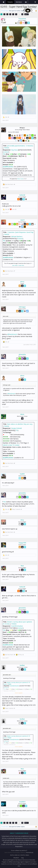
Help (22, 858)
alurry (22, 282)
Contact (6, 152)
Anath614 (22, 802)
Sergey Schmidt (17, 428)
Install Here (21, 265)
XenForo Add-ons (15, 855)
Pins (5, 502)
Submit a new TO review (11, 445)
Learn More (15, 265)
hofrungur (22, 307)
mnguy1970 (22, 543)
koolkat (22, 665)
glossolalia (22, 354)
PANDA (7, 148)
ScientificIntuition (17, 626)
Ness (22, 566)
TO (4, 154)
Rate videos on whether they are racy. (20, 424)
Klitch (22, 414)
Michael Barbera (17, 236)
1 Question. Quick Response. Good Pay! (20, 232)
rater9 (22, 220)
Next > (26, 14)
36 (22, 14)
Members (19, 2)
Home (4, 2)
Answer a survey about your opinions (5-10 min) (17, 623)
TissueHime (22, 19)
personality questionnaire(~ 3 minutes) (20, 146)
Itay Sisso (14, 150)
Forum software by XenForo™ (19, 850)
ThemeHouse (30, 852)
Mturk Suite (20, 179)
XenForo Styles (25, 855)
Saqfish (22, 474)
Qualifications (8, 167)
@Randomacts (12, 334)
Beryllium (16, 858)
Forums (10, 2)
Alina (22, 520)
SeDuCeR (22, 195)
